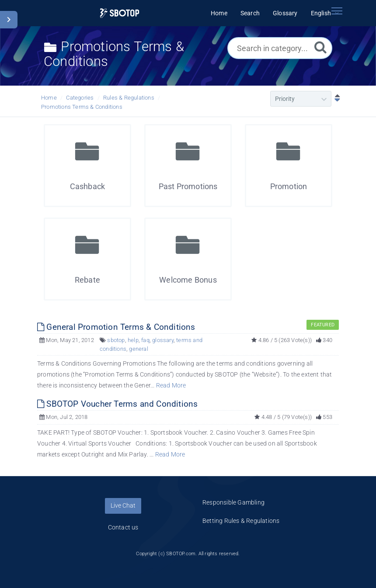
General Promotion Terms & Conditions (116, 327)
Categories (80, 98)
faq (145, 340)
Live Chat (123, 505)
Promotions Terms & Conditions (82, 107)
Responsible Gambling (233, 502)
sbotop (116, 340)
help (133, 340)
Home (49, 98)
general (138, 349)
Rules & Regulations (129, 98)
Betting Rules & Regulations (241, 521)
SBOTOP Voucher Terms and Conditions (117, 404)
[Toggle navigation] (337, 11)
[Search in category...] (280, 48)
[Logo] (120, 13)
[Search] (320, 47)
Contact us (123, 527)
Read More (171, 385)
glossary (163, 340)
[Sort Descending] (335, 99)
